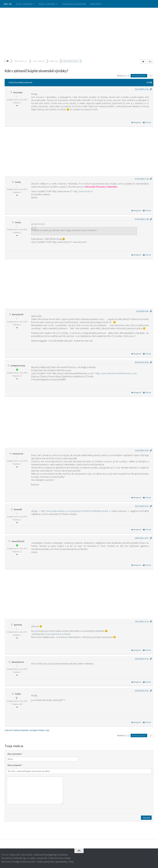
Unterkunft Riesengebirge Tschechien (50, 855)
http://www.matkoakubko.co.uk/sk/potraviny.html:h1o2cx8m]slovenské (74, 511)
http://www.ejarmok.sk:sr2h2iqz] (56, 634)
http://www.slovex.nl (83, 191)
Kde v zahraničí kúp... (71, 61)
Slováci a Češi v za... (21, 61)
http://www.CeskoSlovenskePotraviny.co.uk (116, 373)
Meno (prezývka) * (15, 754)
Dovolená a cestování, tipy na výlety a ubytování (24, 858)
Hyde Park (95, 4)
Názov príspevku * (15, 765)
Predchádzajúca (139, 76)
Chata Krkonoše (56, 858)
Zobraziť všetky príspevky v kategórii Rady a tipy (27, 730)
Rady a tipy (54, 61)
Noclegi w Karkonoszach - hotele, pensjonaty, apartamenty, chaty (43, 862)
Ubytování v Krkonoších (21, 855)
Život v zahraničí (24, 4)
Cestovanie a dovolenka (74, 4)
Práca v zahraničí (47, 4)
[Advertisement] (79, 31)
